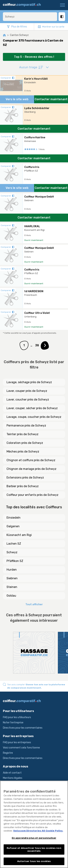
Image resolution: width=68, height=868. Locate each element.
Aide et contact (12, 773)
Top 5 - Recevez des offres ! (34, 57)
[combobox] (30, 17)
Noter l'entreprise (13, 723)
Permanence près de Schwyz (26, 426)
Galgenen (13, 526)
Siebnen (12, 578)
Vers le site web (17, 99)
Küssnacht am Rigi (19, 535)
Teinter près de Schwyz (22, 434)
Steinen (12, 587)
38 (37, 345)
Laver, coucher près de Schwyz (28, 400)
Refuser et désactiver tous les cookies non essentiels (34, 849)
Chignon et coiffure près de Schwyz (31, 460)
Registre (8, 753)
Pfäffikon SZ (15, 561)
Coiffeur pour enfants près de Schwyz (32, 495)
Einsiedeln (14, 518)
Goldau (11, 596)
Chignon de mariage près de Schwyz (31, 469)
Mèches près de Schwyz (23, 452)
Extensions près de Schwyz (25, 478)
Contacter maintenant (51, 99)
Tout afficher (34, 604)
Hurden (12, 570)
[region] (34, 824)
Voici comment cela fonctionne (21, 748)
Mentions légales (13, 778)
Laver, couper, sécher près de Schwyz (32, 408)
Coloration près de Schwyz (25, 443)
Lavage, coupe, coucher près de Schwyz (34, 417)
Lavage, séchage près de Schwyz (29, 382)
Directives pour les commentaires (23, 728)
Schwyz (12, 552)
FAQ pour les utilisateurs (17, 717)
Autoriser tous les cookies (34, 861)
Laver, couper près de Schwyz (27, 391)
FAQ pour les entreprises (17, 742)
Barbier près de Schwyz (23, 486)
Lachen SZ (14, 544)
